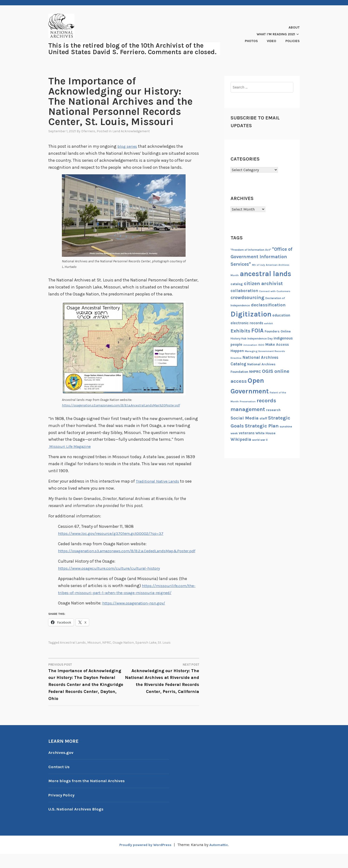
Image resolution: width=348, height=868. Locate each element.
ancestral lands (73, 657)
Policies (293, 41)
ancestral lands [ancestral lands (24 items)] (265, 274)
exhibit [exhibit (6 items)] (268, 323)
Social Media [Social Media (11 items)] (245, 418)
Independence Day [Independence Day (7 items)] (260, 338)
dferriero (88, 131)
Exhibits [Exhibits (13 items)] (240, 331)
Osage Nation (123, 657)
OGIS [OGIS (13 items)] (268, 371)
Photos (251, 41)
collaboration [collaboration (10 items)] (244, 291)
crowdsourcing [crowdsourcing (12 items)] (247, 298)
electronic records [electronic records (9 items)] (247, 323)
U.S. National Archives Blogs (78, 823)
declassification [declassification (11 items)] (268, 305)
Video (272, 41)
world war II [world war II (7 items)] (260, 440)
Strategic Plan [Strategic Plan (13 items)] (262, 426)
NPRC (107, 657)
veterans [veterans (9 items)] (247, 433)
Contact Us (60, 780)
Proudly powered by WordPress (144, 858)
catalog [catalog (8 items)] (237, 284)
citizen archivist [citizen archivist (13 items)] (263, 283)
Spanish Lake (146, 657)
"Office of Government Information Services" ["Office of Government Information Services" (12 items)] (261, 257)
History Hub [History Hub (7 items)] (239, 338)
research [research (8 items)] (273, 410)
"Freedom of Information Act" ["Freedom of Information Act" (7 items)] (251, 250)
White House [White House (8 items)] (265, 433)
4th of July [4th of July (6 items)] (258, 265)
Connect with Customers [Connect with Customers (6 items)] (275, 291)
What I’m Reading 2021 (276, 34)
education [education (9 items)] (281, 315)
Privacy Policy (63, 809)
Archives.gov (62, 766)
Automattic (221, 858)
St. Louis (164, 657)
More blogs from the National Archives (89, 795)
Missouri (94, 657)
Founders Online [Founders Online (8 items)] (278, 331)
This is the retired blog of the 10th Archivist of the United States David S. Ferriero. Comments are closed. (132, 49)
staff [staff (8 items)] (263, 418)
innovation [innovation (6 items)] (250, 345)
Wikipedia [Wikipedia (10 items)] (241, 439)
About (294, 27)
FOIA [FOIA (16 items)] (257, 331)
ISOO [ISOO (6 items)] (261, 345)
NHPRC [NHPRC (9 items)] (255, 372)
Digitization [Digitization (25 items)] (251, 314)
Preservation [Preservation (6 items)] (248, 401)
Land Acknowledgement (131, 131)
